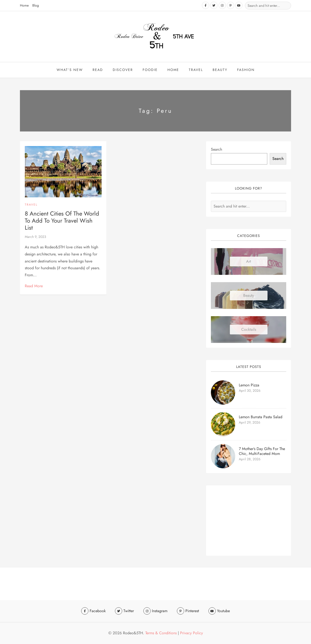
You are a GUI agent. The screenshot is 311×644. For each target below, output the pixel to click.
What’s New (70, 70)
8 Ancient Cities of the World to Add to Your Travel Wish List (62, 221)
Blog (36, 5)
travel (196, 70)
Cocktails (249, 330)
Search (216, 150)
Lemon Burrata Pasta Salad (261, 417)
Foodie (150, 70)
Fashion (246, 70)
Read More (34, 286)
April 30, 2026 (250, 391)
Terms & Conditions (161, 633)
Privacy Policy (191, 633)
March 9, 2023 (35, 237)
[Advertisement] (249, 521)
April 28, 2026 (250, 459)
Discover (123, 70)
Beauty (249, 296)
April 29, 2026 (250, 423)
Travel (31, 205)
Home (24, 5)
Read (98, 70)
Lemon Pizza (249, 385)
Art (249, 262)
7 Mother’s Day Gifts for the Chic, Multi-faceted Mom (262, 451)
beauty (220, 70)
